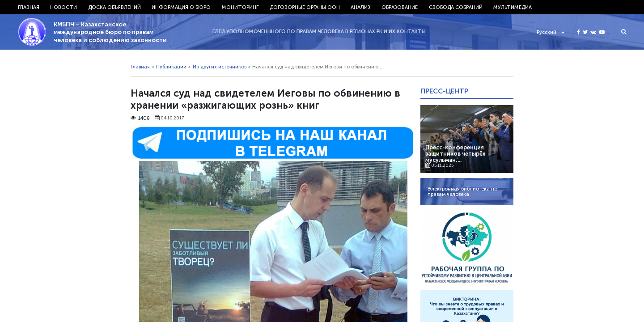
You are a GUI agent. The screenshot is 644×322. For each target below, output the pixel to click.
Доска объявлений (114, 7)
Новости (64, 7)
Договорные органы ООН (305, 7)
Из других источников (220, 67)
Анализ (360, 7)
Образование (400, 7)
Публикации (171, 67)
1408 (140, 118)
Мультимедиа (513, 7)
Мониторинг (240, 7)
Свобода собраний (456, 7)
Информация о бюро (181, 7)
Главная (29, 7)
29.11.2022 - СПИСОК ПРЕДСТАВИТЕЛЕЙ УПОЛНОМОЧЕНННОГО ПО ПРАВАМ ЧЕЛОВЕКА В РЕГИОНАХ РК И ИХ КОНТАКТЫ (278, 31)
